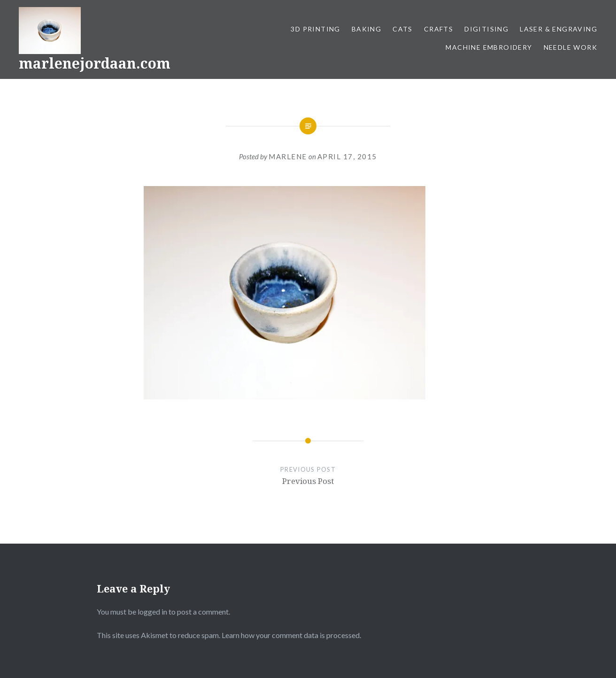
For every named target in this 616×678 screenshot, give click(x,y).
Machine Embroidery (489, 47)
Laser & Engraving (558, 29)
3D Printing (315, 29)
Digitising (486, 29)
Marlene (288, 156)
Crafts (439, 29)
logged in (152, 612)
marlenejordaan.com (95, 63)
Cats (403, 29)
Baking (366, 29)
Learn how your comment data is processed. (291, 635)
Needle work (570, 47)
